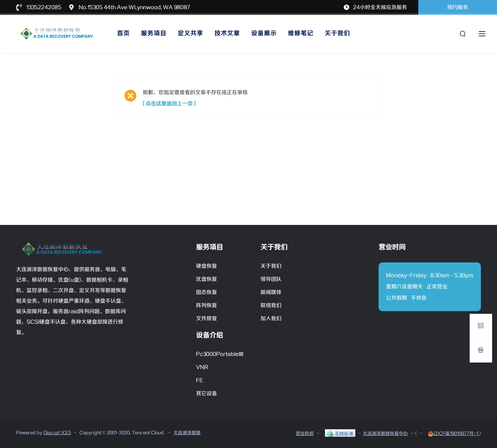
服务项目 (154, 34)
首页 (123, 34)
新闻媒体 (271, 292)
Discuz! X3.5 (57, 433)
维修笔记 (301, 34)
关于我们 (337, 34)
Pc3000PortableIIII (220, 354)
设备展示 (264, 34)
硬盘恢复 (207, 266)
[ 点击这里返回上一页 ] (169, 104)
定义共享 (190, 34)
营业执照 (305, 434)
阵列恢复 (207, 306)
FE (200, 381)
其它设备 (207, 394)
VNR (202, 367)
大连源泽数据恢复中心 (385, 434)
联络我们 (271, 306)
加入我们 (271, 319)
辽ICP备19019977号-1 (454, 434)
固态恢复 (207, 292)
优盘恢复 (207, 279)
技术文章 (227, 34)
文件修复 (207, 319)
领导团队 (271, 279)
